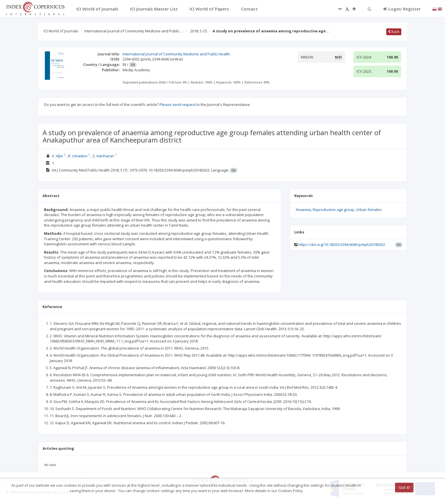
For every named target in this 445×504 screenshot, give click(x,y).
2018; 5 (198, 31)
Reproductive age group (333, 210)
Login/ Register (402, 9)
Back (394, 32)
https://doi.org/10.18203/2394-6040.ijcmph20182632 (342, 244)
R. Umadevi (78, 156)
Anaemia (303, 210)
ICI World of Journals (61, 31)
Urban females (369, 210)
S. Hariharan (103, 156)
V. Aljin (57, 156)
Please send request (178, 104)
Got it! (404, 487)
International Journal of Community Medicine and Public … (134, 31)
